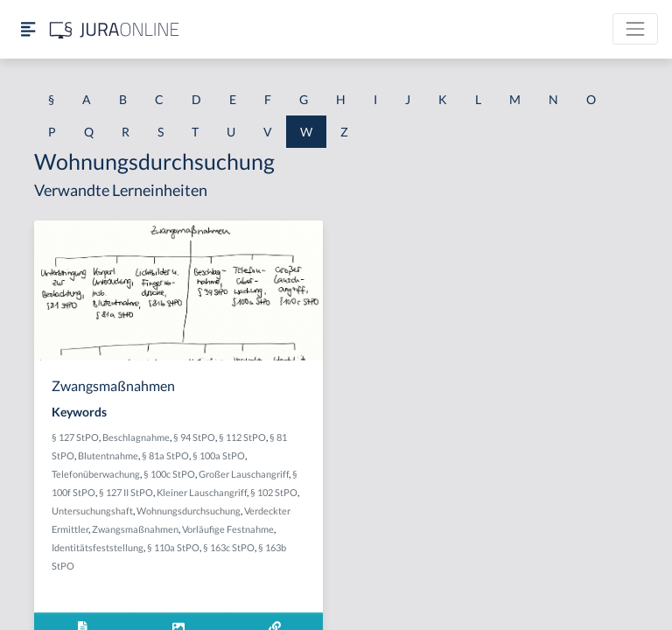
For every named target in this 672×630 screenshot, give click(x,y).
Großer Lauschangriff (244, 474)
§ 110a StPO (173, 547)
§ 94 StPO (194, 437)
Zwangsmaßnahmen (135, 529)
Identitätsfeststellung (98, 547)
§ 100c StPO (169, 474)
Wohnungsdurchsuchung (189, 511)
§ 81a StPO (165, 455)
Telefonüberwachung (96, 474)
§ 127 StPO (75, 437)
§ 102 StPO (274, 492)
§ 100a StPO (219, 455)
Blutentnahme (108, 455)
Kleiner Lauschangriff (202, 492)
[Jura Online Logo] (115, 29)
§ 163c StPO (229, 547)
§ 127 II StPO (126, 492)
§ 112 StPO (242, 437)
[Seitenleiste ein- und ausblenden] (28, 29)
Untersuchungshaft (92, 511)
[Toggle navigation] (635, 29)
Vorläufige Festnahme (228, 529)
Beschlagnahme (136, 437)
